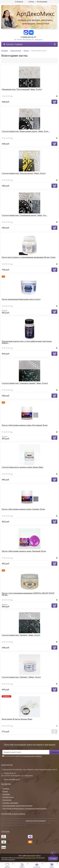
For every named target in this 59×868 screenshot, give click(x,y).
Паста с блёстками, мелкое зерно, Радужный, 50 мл (25, 425)
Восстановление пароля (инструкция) (17, 806)
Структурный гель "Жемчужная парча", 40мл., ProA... (26, 131)
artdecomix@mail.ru (12, 779)
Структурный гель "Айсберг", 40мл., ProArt (21, 635)
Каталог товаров (13, 44)
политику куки (30, 858)
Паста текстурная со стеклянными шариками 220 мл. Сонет (29, 257)
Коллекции (7, 800)
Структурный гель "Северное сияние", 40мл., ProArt (25, 383)
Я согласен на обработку (22, 756)
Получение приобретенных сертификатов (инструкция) (25, 809)
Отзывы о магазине (10, 803)
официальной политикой (36, 821)
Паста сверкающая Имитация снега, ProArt (21, 299)
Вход (31, 2)
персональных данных (32, 756)
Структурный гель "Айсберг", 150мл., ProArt (21, 677)
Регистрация (42, 2)
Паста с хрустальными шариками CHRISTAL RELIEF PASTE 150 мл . (28, 594)
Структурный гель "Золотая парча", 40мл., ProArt (24, 173)
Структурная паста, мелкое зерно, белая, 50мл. (23, 467)
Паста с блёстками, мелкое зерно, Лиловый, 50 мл (24, 551)
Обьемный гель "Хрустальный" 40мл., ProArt (22, 89)
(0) (7, 96)
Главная (6, 789)
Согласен (53, 859)
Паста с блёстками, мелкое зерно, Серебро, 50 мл (23, 509)
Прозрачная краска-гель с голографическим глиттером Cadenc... (27, 342)
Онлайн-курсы (8, 797)
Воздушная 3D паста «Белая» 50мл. (17, 719)
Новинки (6, 794)
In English (19, 2)
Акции (5, 791)
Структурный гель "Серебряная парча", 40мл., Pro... (24, 215)
